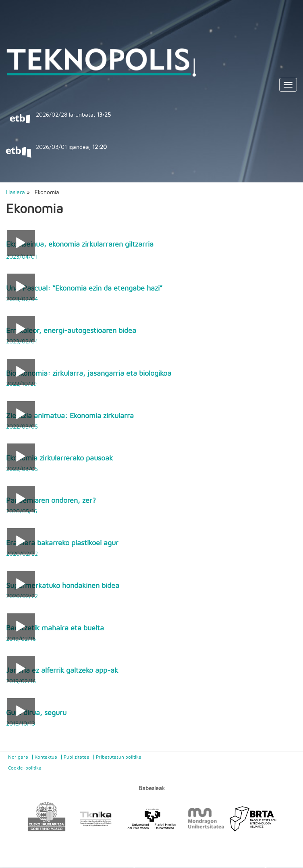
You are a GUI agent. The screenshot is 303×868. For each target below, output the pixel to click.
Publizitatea (77, 757)
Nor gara (18, 757)
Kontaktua (46, 757)
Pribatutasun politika (119, 757)
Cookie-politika (25, 768)
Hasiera (16, 192)
